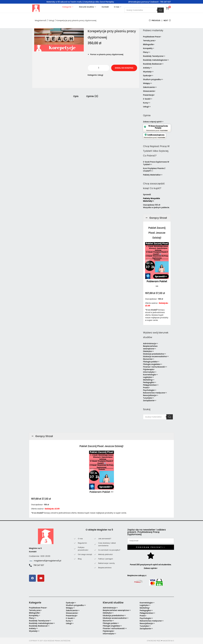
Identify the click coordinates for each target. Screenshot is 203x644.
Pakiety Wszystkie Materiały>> (151, 200)
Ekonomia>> (149, 359)
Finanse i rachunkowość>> (155, 367)
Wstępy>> (148, 83)
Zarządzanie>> (150, 401)
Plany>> (147, 52)
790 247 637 (39, 565)
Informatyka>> (150, 372)
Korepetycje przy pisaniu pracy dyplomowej (76, 20)
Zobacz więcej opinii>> (153, 122)
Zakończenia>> (150, 87)
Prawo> (146, 388)
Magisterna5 (41, 20)
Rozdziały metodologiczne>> (156, 60)
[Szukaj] (161, 10)
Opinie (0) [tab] (92, 96)
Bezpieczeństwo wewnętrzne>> (150, 347)
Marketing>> (149, 380)
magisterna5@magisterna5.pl (48, 561)
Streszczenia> (149, 91)
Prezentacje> (149, 95)
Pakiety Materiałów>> (153, 175)
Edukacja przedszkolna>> (155, 354)
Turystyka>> (149, 398)
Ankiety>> (148, 68)
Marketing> (145, 608)
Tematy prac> (149, 41)
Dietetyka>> (148, 351)
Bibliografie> (149, 44)
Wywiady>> (148, 72)
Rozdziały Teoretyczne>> (154, 56)
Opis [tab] (76, 96)
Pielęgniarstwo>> (151, 385)
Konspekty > (149, 48)
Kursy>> (147, 103)
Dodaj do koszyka (124, 68)
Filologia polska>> (151, 362)
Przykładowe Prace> (152, 37)
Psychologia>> (150, 390)
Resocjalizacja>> (151, 395)
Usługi (51, 20)
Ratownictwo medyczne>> (155, 393)
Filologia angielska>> (153, 364)
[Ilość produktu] (99, 68)
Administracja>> (151, 344)
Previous (155, 20)
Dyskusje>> (148, 76)
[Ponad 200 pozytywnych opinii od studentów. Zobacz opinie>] (151, 556)
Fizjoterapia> (149, 369)
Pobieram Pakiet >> (102, 492)
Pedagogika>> (150, 382)
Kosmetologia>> (150, 375)
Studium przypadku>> (153, 79)
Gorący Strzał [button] (156, 218)
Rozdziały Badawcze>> (153, 64)
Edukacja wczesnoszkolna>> (156, 356)
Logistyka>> (148, 377)
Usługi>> (147, 107)
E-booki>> (148, 99)
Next (167, 20)
